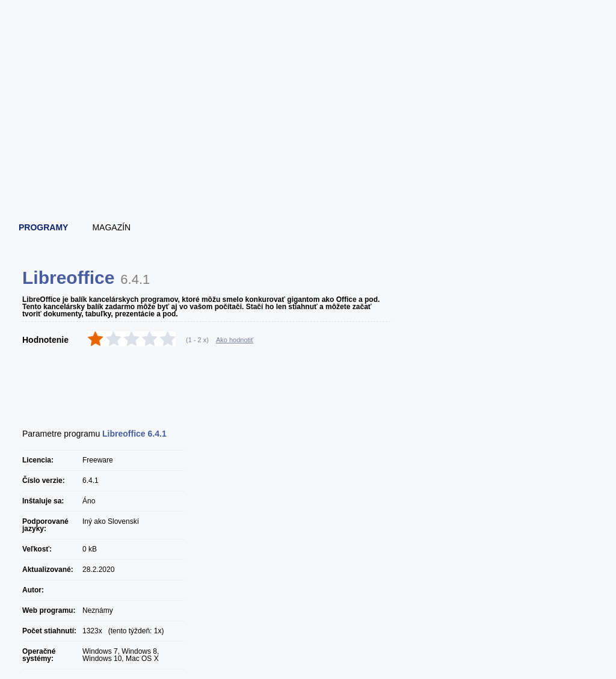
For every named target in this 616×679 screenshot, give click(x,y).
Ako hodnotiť (235, 340)
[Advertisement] (309, 177)
